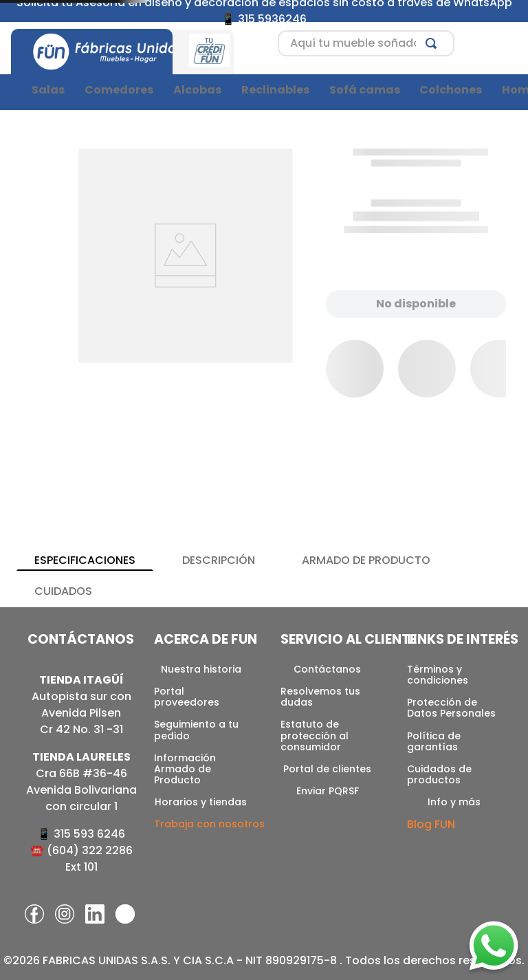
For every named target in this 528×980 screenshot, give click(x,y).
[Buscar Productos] (434, 43)
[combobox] (366, 43)
